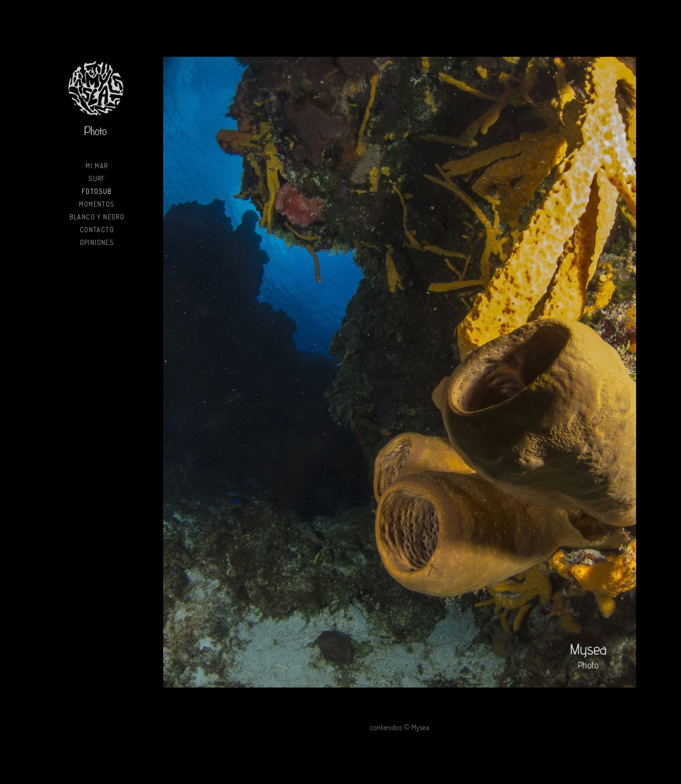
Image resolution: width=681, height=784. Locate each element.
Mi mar (97, 166)
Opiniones (97, 242)
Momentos (97, 204)
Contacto (97, 230)
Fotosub (97, 191)
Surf (97, 179)
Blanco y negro (97, 217)
